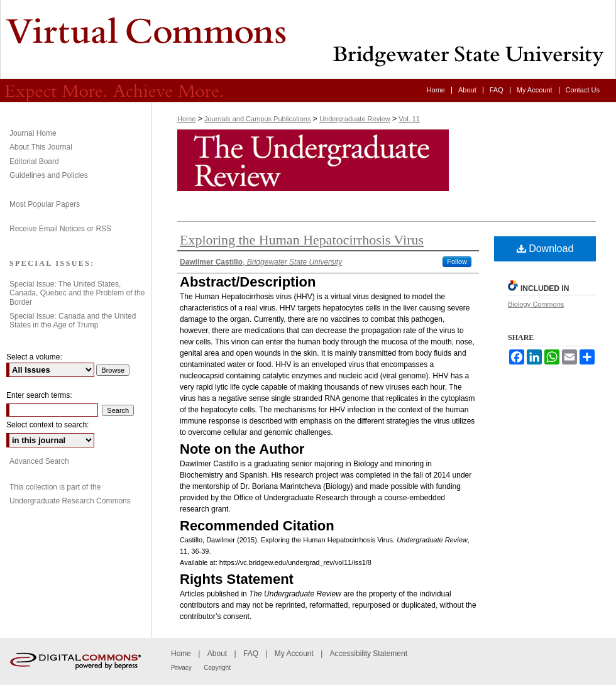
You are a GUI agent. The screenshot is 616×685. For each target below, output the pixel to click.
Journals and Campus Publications (257, 119)
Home (186, 119)
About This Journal (41, 147)
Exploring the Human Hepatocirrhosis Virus (302, 240)
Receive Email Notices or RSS (60, 229)
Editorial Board (34, 162)
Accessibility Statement (369, 654)
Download (545, 249)
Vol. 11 (409, 119)
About (217, 654)
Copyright (217, 668)
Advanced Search (39, 461)
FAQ (251, 654)
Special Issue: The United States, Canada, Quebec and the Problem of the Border (77, 293)
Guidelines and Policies (49, 175)
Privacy (181, 668)
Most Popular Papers (45, 204)
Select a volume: (34, 357)
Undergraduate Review (308, 40)
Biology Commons (536, 304)
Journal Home (33, 133)
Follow (457, 261)
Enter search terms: (39, 395)
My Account (294, 654)
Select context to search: (47, 425)
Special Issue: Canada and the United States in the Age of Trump (73, 321)
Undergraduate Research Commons (70, 501)
